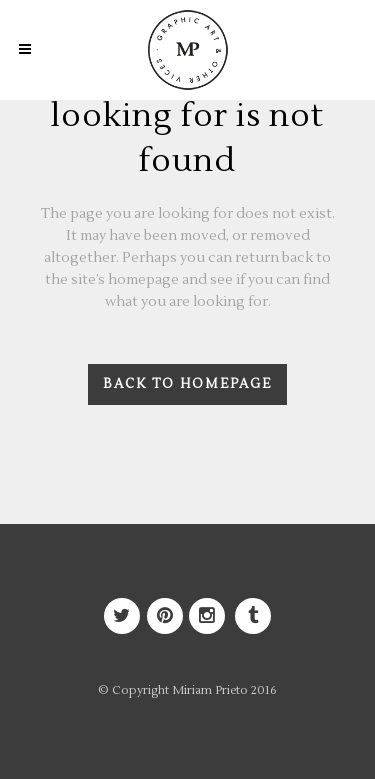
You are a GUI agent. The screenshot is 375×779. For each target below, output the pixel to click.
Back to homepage (187, 384)
